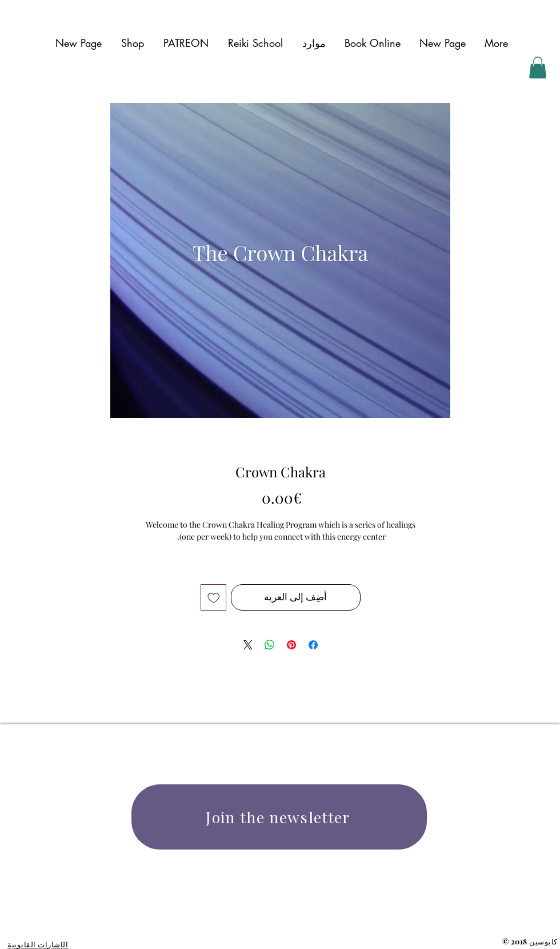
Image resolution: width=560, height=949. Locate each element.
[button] (314, 43)
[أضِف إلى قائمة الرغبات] (214, 597)
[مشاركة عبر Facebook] (313, 645)
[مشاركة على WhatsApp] (270, 645)
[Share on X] (248, 645)
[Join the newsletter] (279, 817)
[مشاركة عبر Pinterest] (291, 645)
